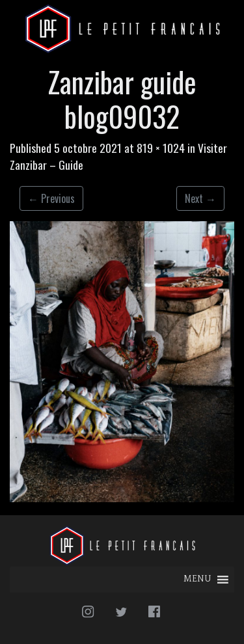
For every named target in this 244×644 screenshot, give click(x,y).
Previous (51, 198)
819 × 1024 (161, 148)
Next (200, 198)
